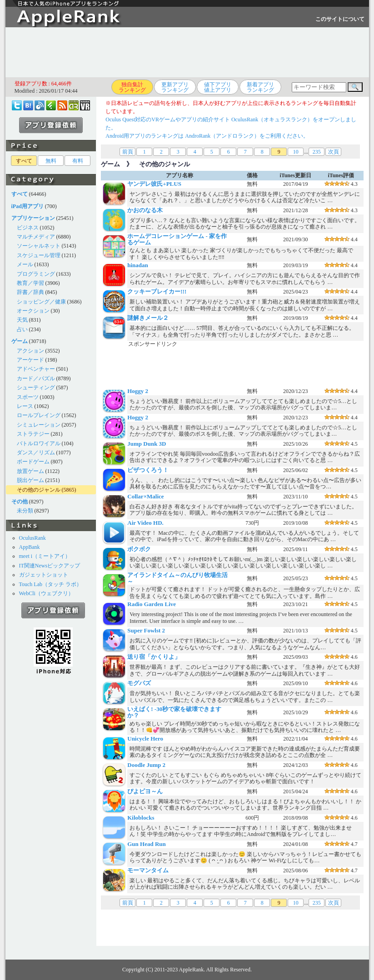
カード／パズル (36, 378)
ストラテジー (33, 434)
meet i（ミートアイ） (45, 556)
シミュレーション (39, 425)
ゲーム (110, 164)
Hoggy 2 (138, 391)
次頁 (334, 152)
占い (22, 329)
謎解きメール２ (148, 318)
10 (296, 152)
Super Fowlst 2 (146, 630)
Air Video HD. (145, 523)
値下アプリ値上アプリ (218, 87)
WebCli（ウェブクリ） (46, 593)
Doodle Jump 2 (146, 765)
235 (317, 152)
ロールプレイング (39, 415)
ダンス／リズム (36, 453)
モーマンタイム (148, 870)
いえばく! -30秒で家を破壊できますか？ (174, 712)
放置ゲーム (30, 471)
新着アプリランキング (260, 87)
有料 (78, 161)
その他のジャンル (39, 490)
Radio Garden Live (152, 604)
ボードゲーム (33, 462)
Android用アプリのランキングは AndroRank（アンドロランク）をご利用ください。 (207, 136)
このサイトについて (340, 19)
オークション (33, 311)
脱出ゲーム (30, 480)
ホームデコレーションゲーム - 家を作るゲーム (177, 239)
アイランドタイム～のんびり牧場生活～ (177, 578)
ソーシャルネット (39, 246)
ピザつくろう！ (148, 470)
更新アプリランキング (175, 87)
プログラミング (36, 274)
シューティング (36, 388)
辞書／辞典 (30, 292)
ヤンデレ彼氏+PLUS (154, 184)
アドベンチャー (36, 369)
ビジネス (28, 228)
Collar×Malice (145, 496)
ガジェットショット (44, 575)
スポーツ (28, 397)
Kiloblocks (141, 818)
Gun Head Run (147, 844)
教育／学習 (30, 283)
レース (25, 406)
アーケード (30, 360)
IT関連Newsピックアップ (50, 566)
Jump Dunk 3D (147, 444)
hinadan (138, 265)
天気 (22, 320)
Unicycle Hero (145, 739)
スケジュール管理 (39, 255)
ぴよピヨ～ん (145, 791)
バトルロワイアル (39, 443)
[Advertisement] (187, 52)
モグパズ (139, 683)
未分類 (25, 511)
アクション (30, 351)
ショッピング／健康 (41, 302)
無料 (51, 161)
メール (25, 264)
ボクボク (139, 549)
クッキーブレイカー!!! (157, 291)
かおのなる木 (145, 210)
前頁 (128, 152)
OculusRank (32, 538)
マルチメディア (36, 237)
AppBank (30, 547)
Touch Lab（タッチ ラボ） (50, 584)
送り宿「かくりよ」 (154, 657)
